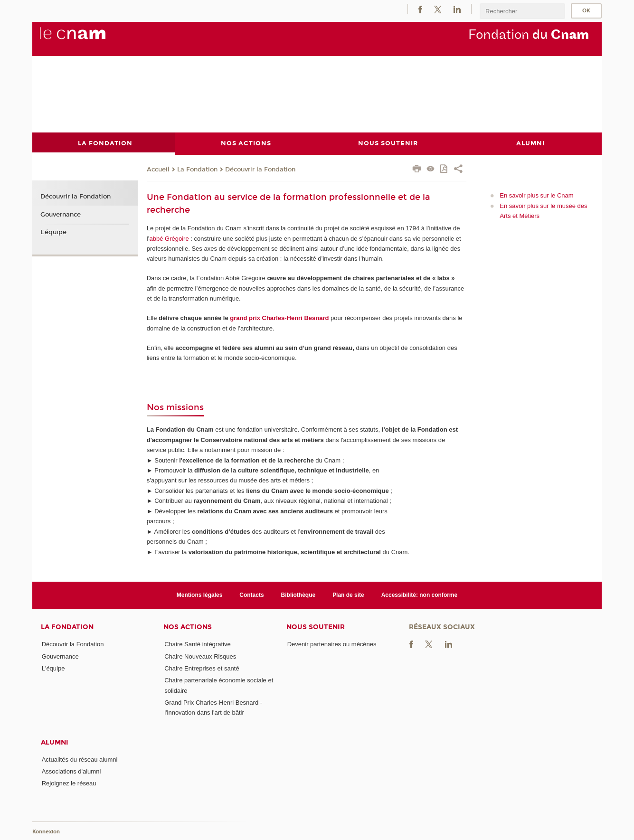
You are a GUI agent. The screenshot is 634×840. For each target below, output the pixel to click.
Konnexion (46, 832)
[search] (522, 11)
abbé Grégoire (169, 238)
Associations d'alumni (71, 771)
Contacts (251, 595)
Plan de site (348, 595)
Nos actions (188, 627)
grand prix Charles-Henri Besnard (279, 318)
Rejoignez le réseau (69, 783)
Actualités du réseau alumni (80, 759)
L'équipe (53, 232)
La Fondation (197, 169)
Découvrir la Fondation (260, 169)
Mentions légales (200, 595)
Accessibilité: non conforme (420, 595)
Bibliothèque (298, 595)
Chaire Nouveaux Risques (200, 656)
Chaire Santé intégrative (197, 644)
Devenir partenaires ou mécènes (332, 644)
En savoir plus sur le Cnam (536, 195)
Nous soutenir (316, 627)
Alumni (55, 742)
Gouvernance (61, 214)
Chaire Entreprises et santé (202, 668)
